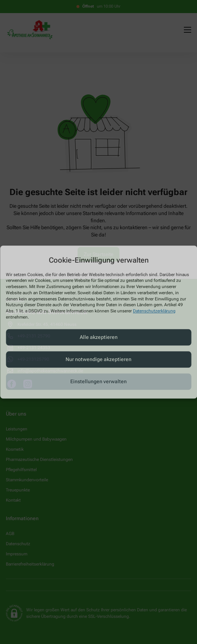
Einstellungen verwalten (98, 382)
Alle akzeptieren (99, 337)
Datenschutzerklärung (154, 311)
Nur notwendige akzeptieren (98, 360)
